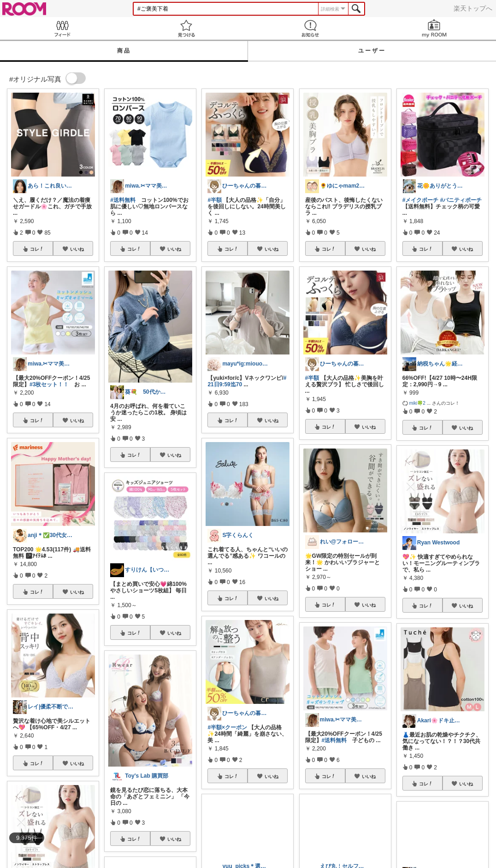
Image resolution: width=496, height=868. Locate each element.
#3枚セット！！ (49, 384)
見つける (186, 28)
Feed (62, 28)
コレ (37, 249)
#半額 (215, 200)
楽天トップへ (473, 8)
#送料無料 (123, 200)
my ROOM (434, 28)
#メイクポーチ (421, 200)
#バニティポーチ (461, 200)
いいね (77, 249)
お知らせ (310, 28)
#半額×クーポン (227, 727)
